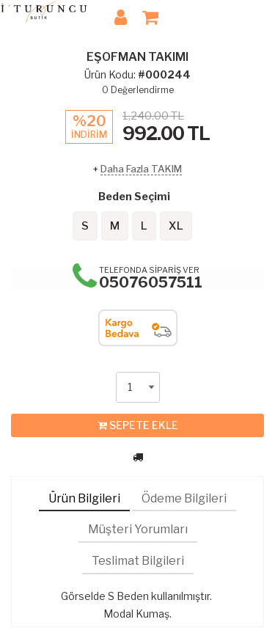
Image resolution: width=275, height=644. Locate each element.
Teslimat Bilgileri (138, 561)
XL (176, 226)
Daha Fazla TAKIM (141, 169)
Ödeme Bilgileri (184, 498)
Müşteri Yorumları (138, 529)
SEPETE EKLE (138, 425)
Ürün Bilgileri (84, 498)
